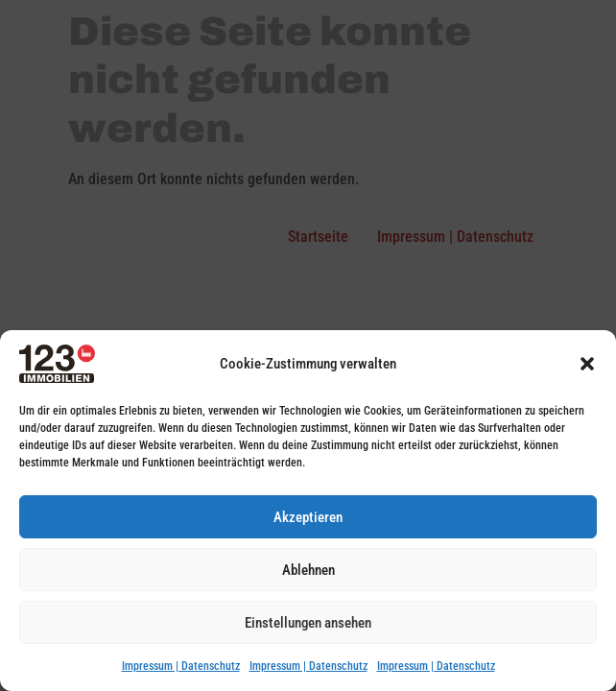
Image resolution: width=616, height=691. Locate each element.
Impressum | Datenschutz (181, 666)
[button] (587, 364)
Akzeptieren (308, 517)
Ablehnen (308, 570)
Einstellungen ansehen (308, 623)
